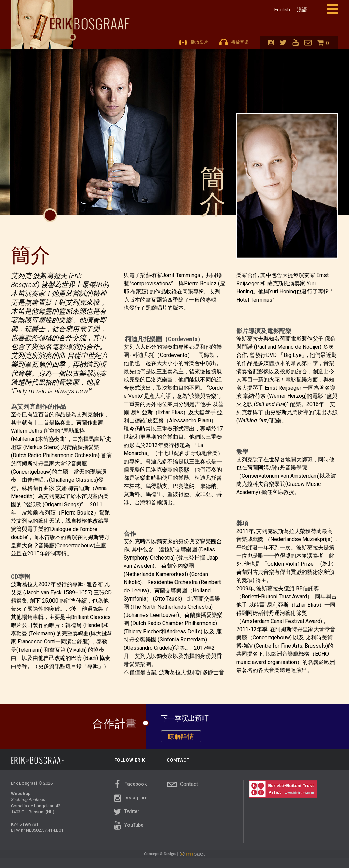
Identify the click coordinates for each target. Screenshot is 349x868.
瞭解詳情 (181, 736)
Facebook (129, 787)
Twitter (126, 814)
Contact (183, 787)
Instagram (130, 800)
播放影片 (194, 42)
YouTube (128, 828)
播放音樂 (234, 42)
